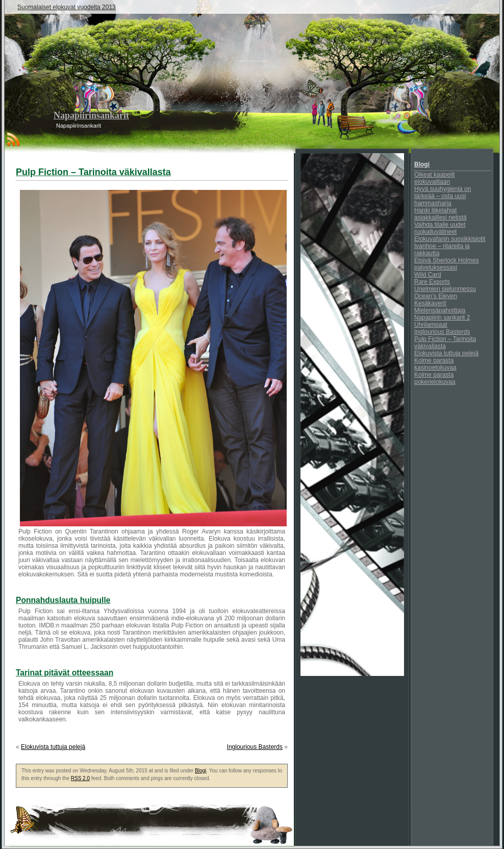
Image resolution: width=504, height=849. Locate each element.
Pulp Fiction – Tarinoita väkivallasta (445, 343)
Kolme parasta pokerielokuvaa (435, 378)
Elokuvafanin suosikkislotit (450, 239)
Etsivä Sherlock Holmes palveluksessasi (447, 264)
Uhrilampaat (431, 325)
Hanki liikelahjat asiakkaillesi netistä (440, 214)
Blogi (200, 771)
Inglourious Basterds (255, 747)
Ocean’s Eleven (436, 296)
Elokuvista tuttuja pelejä (53, 747)
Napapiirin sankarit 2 (442, 318)
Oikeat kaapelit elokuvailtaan (434, 178)
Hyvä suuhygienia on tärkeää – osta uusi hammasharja (443, 196)
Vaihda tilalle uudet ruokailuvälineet (440, 228)
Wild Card (428, 275)
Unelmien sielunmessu (445, 289)
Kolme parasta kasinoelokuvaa (435, 364)
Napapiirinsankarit (91, 115)
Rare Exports (432, 282)
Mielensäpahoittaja (440, 310)
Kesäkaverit (430, 303)
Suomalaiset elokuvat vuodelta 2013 (67, 7)
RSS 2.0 (80, 778)
